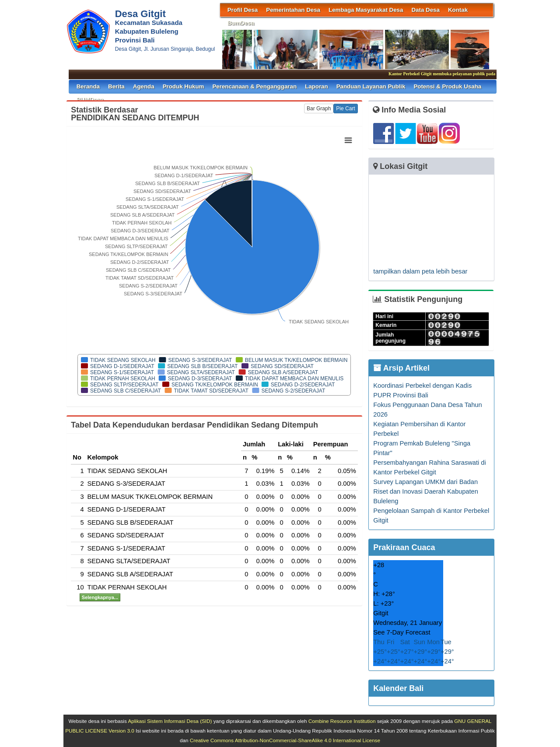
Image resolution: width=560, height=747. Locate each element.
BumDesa (241, 23)
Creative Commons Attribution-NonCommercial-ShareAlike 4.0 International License (285, 740)
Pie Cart (345, 109)
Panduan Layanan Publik (371, 86)
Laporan (317, 86)
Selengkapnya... (100, 597)
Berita (116, 86)
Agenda (144, 86)
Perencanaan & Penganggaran (254, 86)
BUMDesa (90, 100)
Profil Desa (243, 10)
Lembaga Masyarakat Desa (366, 10)
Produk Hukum (184, 86)
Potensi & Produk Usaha (447, 86)
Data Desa (425, 10)
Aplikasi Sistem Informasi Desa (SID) (170, 721)
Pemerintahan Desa (293, 10)
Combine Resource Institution (342, 721)
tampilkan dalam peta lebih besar (420, 271)
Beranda (88, 86)
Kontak (458, 10)
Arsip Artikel (401, 368)
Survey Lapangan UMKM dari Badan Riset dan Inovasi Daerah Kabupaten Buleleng (426, 491)
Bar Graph (319, 109)
